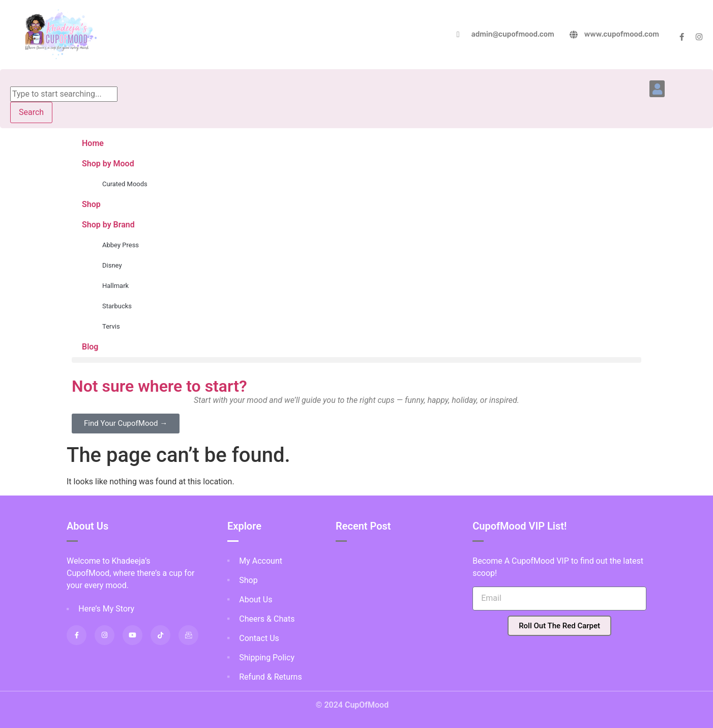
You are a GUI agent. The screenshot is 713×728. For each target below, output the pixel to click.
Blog (90, 347)
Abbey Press (121, 245)
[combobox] (64, 94)
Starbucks (117, 306)
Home (93, 143)
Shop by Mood (108, 164)
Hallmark (115, 286)
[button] (657, 89)
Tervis (111, 326)
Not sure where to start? (159, 386)
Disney (112, 265)
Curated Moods (125, 184)
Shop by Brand (108, 225)
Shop (91, 204)
